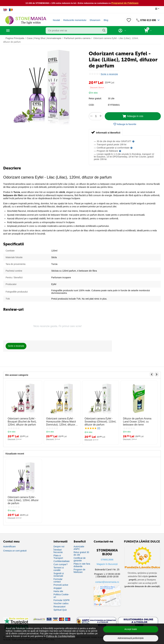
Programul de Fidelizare (125, 3)
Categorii (18, 30)
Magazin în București (107, 562)
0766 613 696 (147, 20)
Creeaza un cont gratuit (15, 548)
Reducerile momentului (75, 20)
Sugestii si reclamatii (59, 572)
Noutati (56, 20)
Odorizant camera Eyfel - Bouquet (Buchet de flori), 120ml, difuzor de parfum (20, 421)
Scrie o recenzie (109, 74)
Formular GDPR (61, 598)
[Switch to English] (5, 9)
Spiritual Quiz (60, 607)
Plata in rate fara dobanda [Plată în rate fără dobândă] (82, 563)
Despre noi (59, 544)
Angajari (58, 586)
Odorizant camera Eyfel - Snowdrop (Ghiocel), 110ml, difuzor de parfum (98, 421)
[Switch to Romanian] (11, 9)
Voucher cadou (61, 601)
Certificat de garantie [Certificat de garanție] (80, 557)
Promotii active (61, 582)
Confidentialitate (61, 559)
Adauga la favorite (125, 124)
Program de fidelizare (80, 568)
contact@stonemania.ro (107, 580)
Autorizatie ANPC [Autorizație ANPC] (79, 545)
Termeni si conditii (59, 566)
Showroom (95, 20)
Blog (106, 20)
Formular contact (58, 578)
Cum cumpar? (61, 562)
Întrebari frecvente (58, 549)
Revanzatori (59, 604)
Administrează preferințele (131, 638)
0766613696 (107, 557)
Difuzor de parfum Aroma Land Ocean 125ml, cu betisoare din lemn (138, 421)
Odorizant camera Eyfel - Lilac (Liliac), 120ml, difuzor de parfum (23, 498)
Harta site (58, 589)
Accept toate (131, 629)
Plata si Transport (58, 554)
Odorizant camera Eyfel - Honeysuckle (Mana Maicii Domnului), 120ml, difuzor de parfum (60, 421)
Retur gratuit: (95, 98)
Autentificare (9, 544)
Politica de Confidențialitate (60, 636)
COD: (92, 105)
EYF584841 (114, 105)
